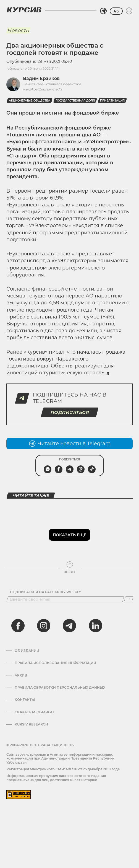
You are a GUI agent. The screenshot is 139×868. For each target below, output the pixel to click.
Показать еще (69, 535)
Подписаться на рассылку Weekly (45, 592)
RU (116, 11)
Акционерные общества (30, 101)
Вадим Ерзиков (41, 78)
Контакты (25, 700)
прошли (70, 135)
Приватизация (112, 101)
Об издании (27, 651)
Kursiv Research (31, 724)
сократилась (23, 331)
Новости (18, 30)
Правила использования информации (55, 663)
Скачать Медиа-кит (34, 712)
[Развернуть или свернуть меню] (129, 11)
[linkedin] (95, 626)
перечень (19, 163)
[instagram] (44, 626)
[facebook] (18, 626)
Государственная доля (75, 101)
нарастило (108, 296)
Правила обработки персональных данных (60, 688)
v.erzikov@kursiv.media (43, 89)
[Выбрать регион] (103, 11)
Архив (21, 675)
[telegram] (69, 626)
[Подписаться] (129, 599)
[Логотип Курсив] (24, 10)
